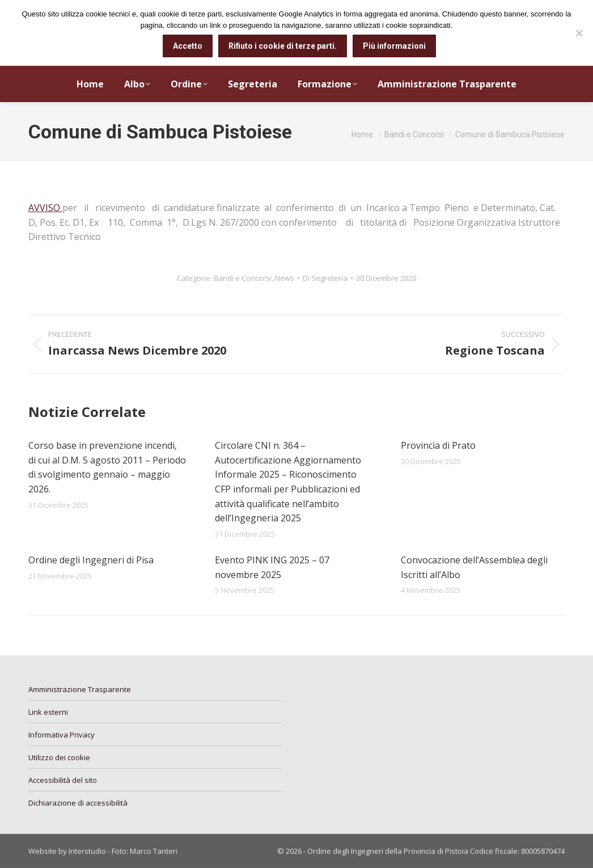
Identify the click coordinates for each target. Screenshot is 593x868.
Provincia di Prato (438, 445)
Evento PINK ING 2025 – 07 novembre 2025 (272, 567)
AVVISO (45, 208)
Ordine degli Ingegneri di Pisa (91, 560)
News (285, 278)
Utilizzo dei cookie (59, 757)
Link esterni (48, 712)
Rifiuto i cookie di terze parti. (283, 46)
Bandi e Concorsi (243, 278)
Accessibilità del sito (63, 780)
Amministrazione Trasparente (80, 689)
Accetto (188, 46)
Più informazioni (394, 46)
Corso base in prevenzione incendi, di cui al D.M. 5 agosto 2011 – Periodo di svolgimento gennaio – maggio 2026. (107, 467)
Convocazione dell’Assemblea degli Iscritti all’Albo (474, 567)
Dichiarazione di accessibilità (78, 803)
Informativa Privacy (62, 735)
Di (325, 278)
